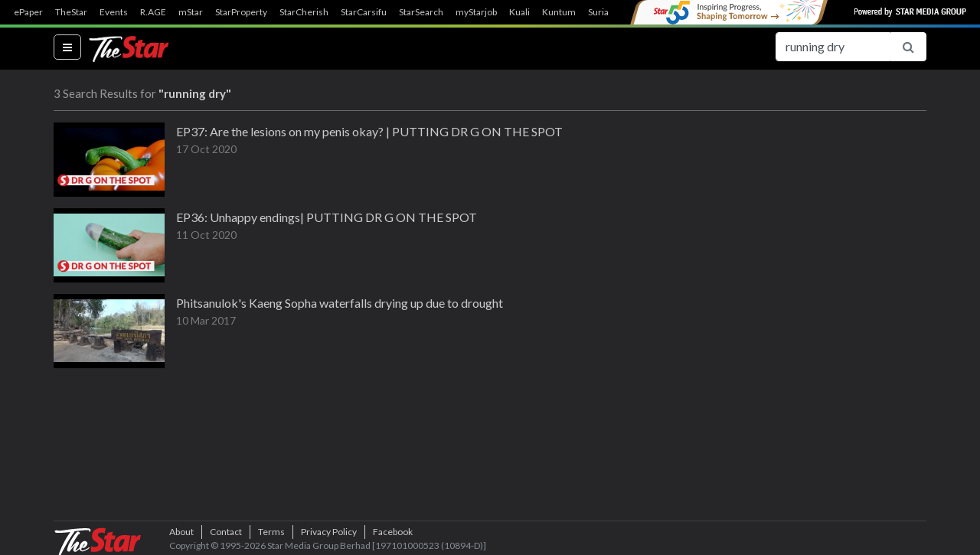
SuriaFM (605, 12)
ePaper (28, 12)
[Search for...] (833, 47)
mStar (191, 12)
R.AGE (153, 12)
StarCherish (304, 12)
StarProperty (241, 12)
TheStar (71, 12)
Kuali (519, 12)
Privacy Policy (329, 532)
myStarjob (476, 12)
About (181, 532)
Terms (271, 532)
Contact (226, 532)
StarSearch (421, 12)
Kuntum (559, 12)
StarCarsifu (364, 12)
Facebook (393, 532)
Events (114, 12)
